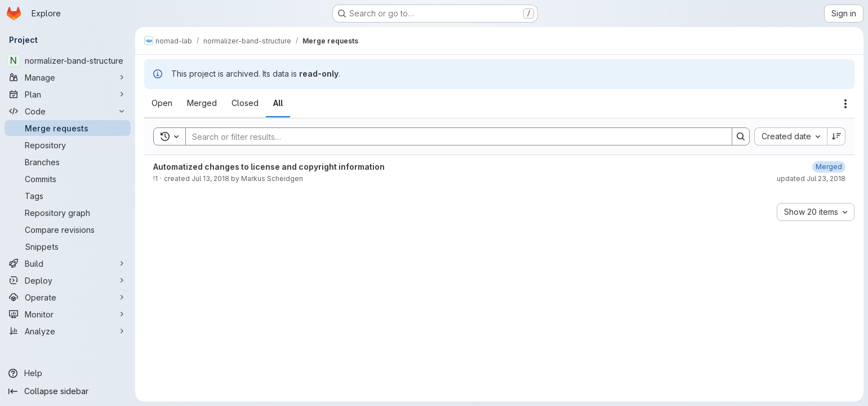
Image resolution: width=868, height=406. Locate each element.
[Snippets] (68, 246)
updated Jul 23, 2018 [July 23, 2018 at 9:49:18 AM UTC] (811, 178)
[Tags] (68, 196)
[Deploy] (68, 280)
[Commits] (68, 179)
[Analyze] (68, 331)
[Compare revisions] (68, 230)
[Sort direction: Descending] (836, 136)
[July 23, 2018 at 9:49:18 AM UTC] (829, 167)
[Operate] (68, 297)
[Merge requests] (68, 128)
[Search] (453, 136)
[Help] (68, 373)
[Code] (68, 111)
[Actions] (845, 104)
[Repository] (68, 145)
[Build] (68, 263)
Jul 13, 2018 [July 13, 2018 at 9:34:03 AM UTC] (210, 178)
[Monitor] (68, 314)
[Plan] (68, 94)
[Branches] (68, 162)
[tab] (162, 103)
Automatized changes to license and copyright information (269, 167)
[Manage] (68, 77)
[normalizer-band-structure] (68, 60)
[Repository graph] (68, 213)
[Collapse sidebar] (68, 391)
